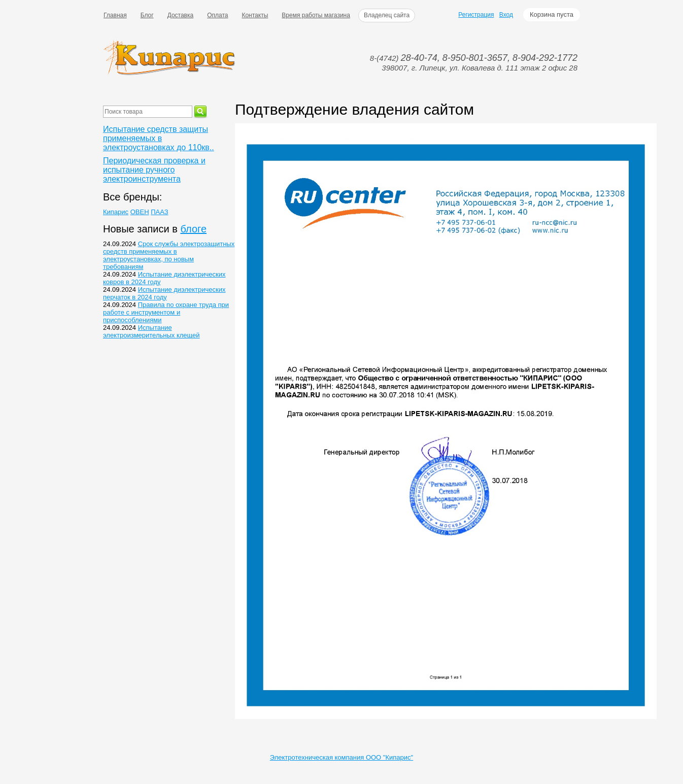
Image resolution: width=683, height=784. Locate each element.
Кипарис (116, 212)
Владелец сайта (387, 15)
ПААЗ (159, 212)
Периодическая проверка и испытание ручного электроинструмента (154, 170)
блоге (193, 229)
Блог (147, 15)
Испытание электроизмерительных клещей (151, 331)
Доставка (181, 15)
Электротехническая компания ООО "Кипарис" (341, 757)
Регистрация (476, 15)
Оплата (217, 15)
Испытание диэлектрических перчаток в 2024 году (164, 293)
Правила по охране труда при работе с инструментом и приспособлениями (166, 312)
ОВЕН (140, 212)
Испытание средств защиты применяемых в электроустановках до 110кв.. (159, 138)
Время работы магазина (316, 15)
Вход (506, 15)
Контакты (255, 15)
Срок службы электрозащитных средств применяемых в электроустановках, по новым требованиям (169, 255)
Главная (115, 15)
